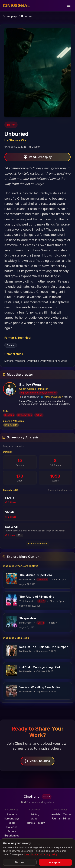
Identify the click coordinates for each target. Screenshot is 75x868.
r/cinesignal (37, 849)
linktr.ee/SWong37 (53, 397)
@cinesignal (37, 853)
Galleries (12, 827)
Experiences (12, 835)
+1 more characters (38, 544)
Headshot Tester (61, 814)
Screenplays (10, 16)
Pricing (35, 814)
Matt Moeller (26, 651)
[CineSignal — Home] (16, 6)
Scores (12, 831)
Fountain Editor (61, 818)
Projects (12, 814)
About (35, 818)
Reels (12, 823)
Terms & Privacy (35, 823)
